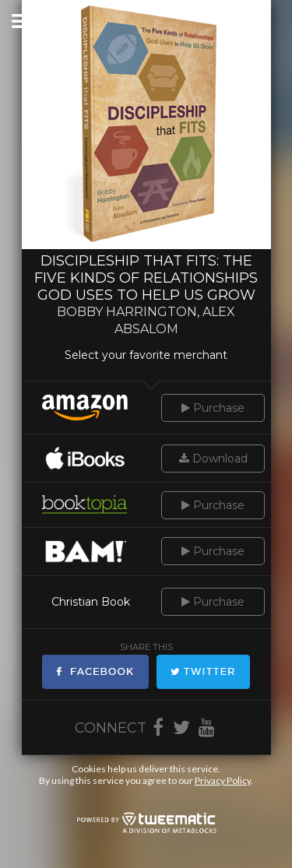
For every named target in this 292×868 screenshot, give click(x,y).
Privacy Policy (223, 780)
